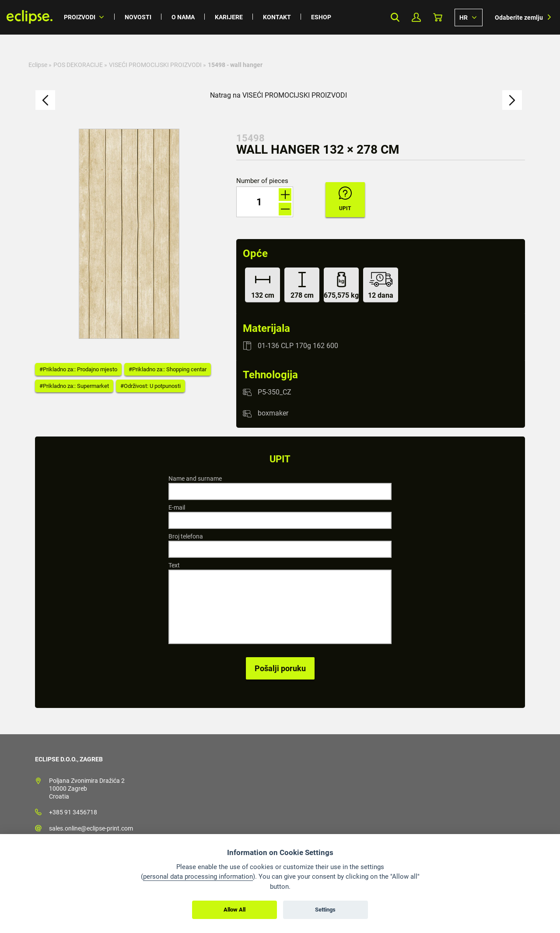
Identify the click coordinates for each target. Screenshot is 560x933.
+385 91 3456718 (73, 812)
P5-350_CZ (275, 392)
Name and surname (195, 479)
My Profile (416, 17)
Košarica (438, 17)
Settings (325, 910)
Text (174, 565)
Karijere (229, 17)
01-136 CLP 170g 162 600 (298, 346)
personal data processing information (198, 877)
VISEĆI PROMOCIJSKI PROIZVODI (155, 65)
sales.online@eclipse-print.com (91, 828)
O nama (183, 17)
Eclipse (38, 65)
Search (395, 17)
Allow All (234, 910)
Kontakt (277, 17)
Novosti (138, 17)
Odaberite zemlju (519, 18)
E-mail (177, 507)
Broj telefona (186, 536)
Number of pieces (262, 181)
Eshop (321, 17)
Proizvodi (80, 17)
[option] (129, 234)
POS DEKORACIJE (78, 65)
